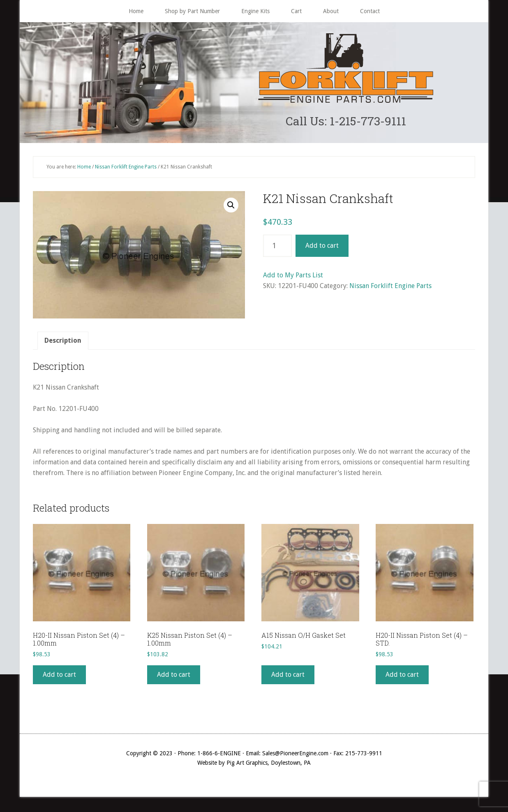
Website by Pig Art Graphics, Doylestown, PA (254, 764)
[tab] (63, 343)
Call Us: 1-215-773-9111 (346, 122)
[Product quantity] (277, 248)
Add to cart (322, 248)
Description (63, 343)
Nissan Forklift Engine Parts (126, 168)
